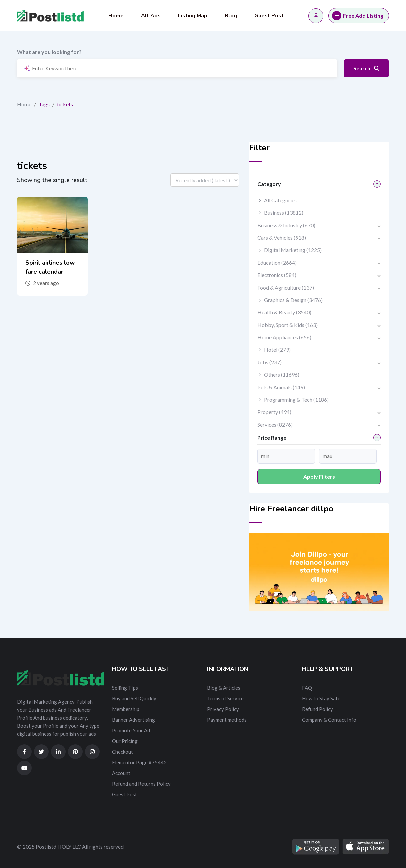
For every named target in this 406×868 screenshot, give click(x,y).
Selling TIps (125, 688)
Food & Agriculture (286, 287)
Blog (231, 16)
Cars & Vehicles (282, 237)
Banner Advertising (133, 720)
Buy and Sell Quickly (134, 698)
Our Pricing (125, 741)
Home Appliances (284, 337)
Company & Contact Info (329, 720)
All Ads (151, 16)
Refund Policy (317, 709)
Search (366, 68)
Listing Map (193, 16)
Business (284, 212)
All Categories (280, 200)
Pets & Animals (281, 387)
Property (274, 412)
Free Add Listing (358, 16)
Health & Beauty (284, 312)
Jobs (269, 362)
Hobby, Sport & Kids (287, 325)
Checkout (122, 752)
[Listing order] (205, 180)
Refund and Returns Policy (141, 784)
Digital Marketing (293, 250)
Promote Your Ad (131, 730)
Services (275, 424)
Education (277, 262)
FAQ (307, 688)
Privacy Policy (223, 709)
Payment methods (227, 720)
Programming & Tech (296, 399)
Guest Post (269, 16)
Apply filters (319, 476)
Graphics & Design (293, 300)
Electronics (277, 275)
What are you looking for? (49, 52)
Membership (126, 709)
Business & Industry (286, 225)
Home (116, 16)
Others (282, 374)
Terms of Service (225, 698)
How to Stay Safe (321, 698)
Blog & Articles (224, 688)
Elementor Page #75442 (139, 762)
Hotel (277, 349)
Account (121, 773)
